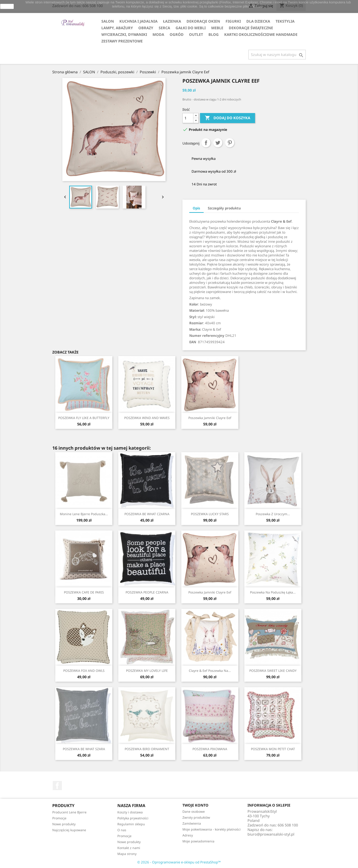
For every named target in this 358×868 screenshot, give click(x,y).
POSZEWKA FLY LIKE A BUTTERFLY (84, 418)
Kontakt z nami (129, 848)
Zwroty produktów (196, 817)
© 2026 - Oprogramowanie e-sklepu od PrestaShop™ (179, 862)
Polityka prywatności (133, 818)
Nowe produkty (64, 824)
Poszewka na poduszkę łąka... (273, 592)
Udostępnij (206, 143)
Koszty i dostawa (130, 812)
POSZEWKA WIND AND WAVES (147, 418)
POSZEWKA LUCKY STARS (210, 514)
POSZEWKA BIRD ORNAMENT (147, 749)
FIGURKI (233, 21)
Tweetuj (218, 143)
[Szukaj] (277, 55)
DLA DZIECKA (258, 21)
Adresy (188, 835)
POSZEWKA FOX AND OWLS (84, 671)
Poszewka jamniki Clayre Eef (210, 418)
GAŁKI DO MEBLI (191, 28)
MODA (158, 34)
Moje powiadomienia (198, 841)
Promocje (59, 818)
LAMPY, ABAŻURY (117, 28)
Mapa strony (127, 854)
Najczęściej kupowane (69, 830)
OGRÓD (177, 34)
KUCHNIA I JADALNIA (138, 21)
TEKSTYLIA (285, 21)
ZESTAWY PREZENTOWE (122, 41)
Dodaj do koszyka (228, 118)
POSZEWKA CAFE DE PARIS (84, 592)
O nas (122, 830)
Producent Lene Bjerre (69, 812)
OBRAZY (146, 28)
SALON (108, 21)
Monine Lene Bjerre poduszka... (84, 514)
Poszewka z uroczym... (273, 514)
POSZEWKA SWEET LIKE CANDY (273, 671)
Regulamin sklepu (131, 824)
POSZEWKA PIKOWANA (210, 749)
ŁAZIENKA (172, 21)
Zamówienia (192, 823)
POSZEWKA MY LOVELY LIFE (147, 671)
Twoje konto (195, 805)
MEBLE (217, 28)
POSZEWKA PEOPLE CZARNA (147, 592)
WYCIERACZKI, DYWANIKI (124, 34)
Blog (214, 34)
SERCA (164, 28)
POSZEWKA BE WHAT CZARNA (147, 514)
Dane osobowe (194, 811)
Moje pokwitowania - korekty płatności (212, 829)
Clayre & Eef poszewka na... (210, 671)
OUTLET (196, 34)
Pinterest (230, 143)
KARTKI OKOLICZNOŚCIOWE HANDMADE (261, 34)
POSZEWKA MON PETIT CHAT (273, 749)
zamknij (7, 6)
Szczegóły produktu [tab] (224, 208)
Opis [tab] (196, 208)
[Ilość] (188, 118)
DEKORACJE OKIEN (203, 21)
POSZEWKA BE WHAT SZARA (84, 749)
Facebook (57, 786)
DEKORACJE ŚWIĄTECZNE (251, 28)
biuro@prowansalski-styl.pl (271, 834)
